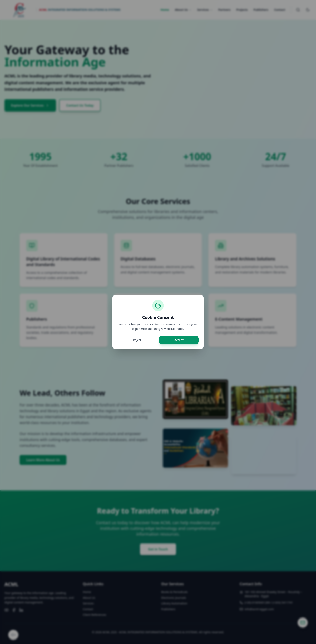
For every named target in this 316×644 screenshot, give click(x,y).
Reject (137, 340)
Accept (179, 340)
